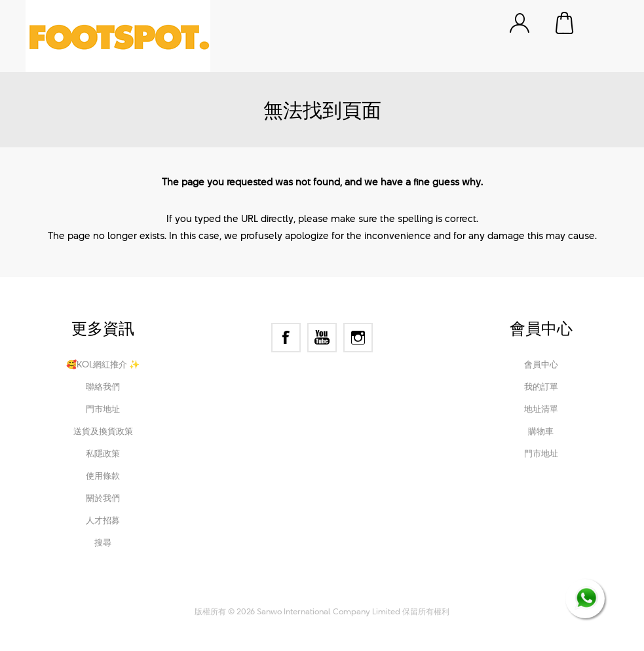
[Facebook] (286, 338)
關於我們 (103, 498)
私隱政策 (103, 453)
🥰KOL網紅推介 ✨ (103, 364)
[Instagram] (358, 338)
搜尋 (103, 542)
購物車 (565, 23)
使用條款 (103, 475)
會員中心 (541, 364)
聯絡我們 (103, 386)
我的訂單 (541, 386)
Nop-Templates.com (410, 593)
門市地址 (103, 409)
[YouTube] (322, 338)
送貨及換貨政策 (103, 431)
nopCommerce (271, 593)
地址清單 (541, 409)
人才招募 (103, 520)
